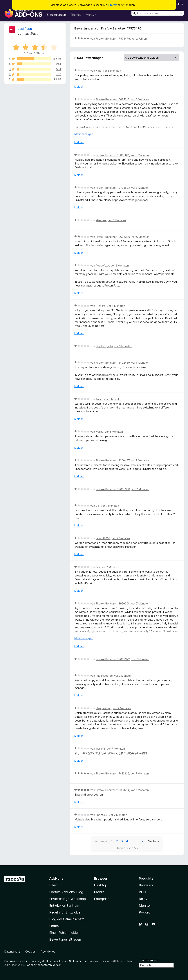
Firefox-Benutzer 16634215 (113, 99)
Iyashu (100, 432)
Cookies (30, 952)
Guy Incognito (104, 346)
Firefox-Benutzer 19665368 (113, 489)
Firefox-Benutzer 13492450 (113, 363)
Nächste (153, 841)
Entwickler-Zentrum (64, 906)
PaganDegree (104, 676)
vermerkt (35, 961)
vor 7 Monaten (140, 460)
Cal (98, 506)
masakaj (101, 749)
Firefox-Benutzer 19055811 (112, 155)
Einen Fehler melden (64, 933)
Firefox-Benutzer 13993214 (112, 790)
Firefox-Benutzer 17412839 (112, 773)
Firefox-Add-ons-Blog (66, 892)
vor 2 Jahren (139, 39)
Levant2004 (103, 538)
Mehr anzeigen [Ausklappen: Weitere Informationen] (84, 134)
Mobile (99, 892)
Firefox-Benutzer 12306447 (113, 460)
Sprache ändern (149, 960)
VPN (142, 892)
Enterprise (102, 899)
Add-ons (56, 878)
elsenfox (101, 220)
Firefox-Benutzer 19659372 (113, 659)
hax (98, 567)
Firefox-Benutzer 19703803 (113, 188)
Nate (99, 71)
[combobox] (158, 13)
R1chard (101, 306)
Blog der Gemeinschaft (67, 919)
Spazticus (102, 815)
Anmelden (178, 4)
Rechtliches (48, 952)
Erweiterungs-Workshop (67, 899)
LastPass (25, 29)
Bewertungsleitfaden (65, 939)
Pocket (144, 912)
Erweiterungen (56, 15)
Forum (54, 926)
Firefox (112, 5)
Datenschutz (12, 952)
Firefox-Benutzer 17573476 (113, 39)
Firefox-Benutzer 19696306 (113, 237)
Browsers (146, 885)
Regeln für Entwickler (65, 912)
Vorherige (101, 841)
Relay (143, 899)
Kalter (99, 399)
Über (53, 885)
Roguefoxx (102, 266)
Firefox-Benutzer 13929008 (113, 603)
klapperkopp (104, 708)
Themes (76, 15)
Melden (79, 87)
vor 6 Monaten (112, 71)
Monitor (145, 906)
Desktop (101, 885)
